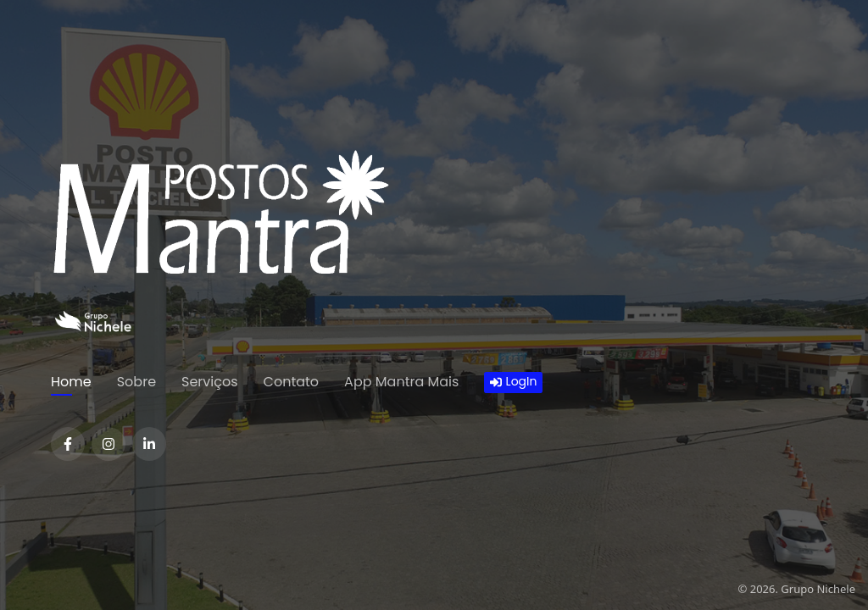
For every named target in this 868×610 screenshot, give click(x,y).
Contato (292, 382)
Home (71, 382)
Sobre (136, 382)
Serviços (210, 382)
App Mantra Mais (401, 382)
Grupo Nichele (818, 589)
